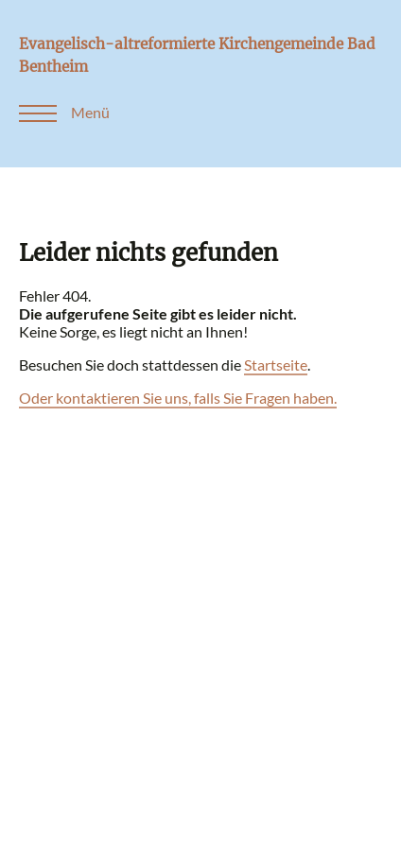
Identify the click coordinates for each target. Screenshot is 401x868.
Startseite (276, 365)
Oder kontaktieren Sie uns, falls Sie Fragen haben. (178, 398)
